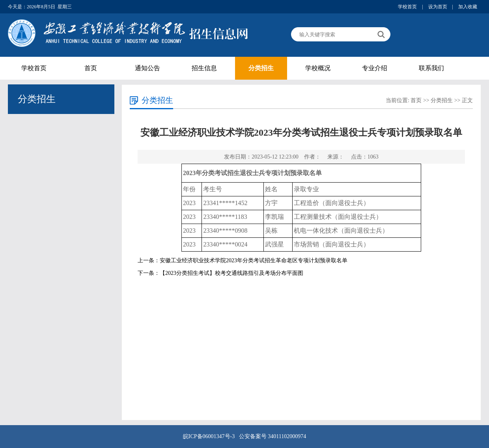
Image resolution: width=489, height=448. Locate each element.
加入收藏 (468, 7)
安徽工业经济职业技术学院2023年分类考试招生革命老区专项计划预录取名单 (254, 260)
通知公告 (147, 68)
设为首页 (438, 7)
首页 (91, 68)
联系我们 (431, 68)
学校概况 (318, 68)
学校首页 (407, 7)
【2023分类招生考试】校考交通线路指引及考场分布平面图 (231, 273)
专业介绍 (375, 68)
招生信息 (204, 68)
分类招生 (261, 68)
